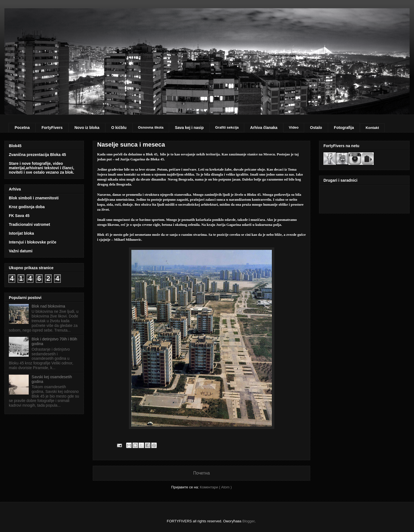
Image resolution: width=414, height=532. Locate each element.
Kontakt (372, 128)
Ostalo (316, 128)
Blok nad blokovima (48, 306)
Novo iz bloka (87, 128)
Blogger (248, 521)
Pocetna (22, 128)
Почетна (201, 473)
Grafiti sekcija (227, 127)
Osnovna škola (151, 127)
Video (294, 127)
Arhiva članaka (264, 128)
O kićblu (119, 128)
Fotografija (344, 128)
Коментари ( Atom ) (216, 487)
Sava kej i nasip (189, 128)
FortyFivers (52, 128)
